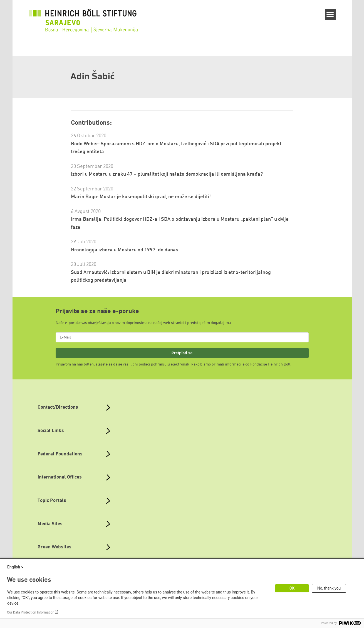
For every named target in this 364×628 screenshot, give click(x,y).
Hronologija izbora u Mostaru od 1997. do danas (125, 250)
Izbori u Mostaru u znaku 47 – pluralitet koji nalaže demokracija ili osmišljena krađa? (167, 174)
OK (292, 588)
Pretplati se (182, 353)
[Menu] (330, 14)
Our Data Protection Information (31, 612)
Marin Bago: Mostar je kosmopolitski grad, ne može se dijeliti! (141, 197)
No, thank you (329, 588)
